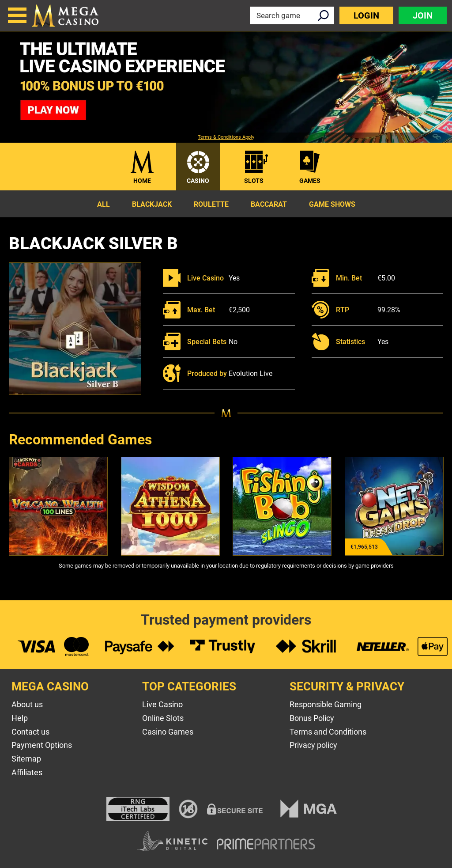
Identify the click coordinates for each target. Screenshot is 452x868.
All (104, 204)
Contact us (30, 732)
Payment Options (42, 745)
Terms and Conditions (328, 732)
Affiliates (27, 772)
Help (20, 718)
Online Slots (163, 718)
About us (27, 704)
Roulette (211, 204)
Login (366, 15)
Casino (198, 181)
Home (142, 181)
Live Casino (162, 704)
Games (310, 181)
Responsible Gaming (326, 704)
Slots (254, 181)
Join (423, 15)
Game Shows (332, 204)
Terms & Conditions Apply (226, 137)
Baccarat (269, 204)
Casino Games (168, 732)
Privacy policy (313, 745)
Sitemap (26, 759)
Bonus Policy (312, 718)
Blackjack (152, 204)
